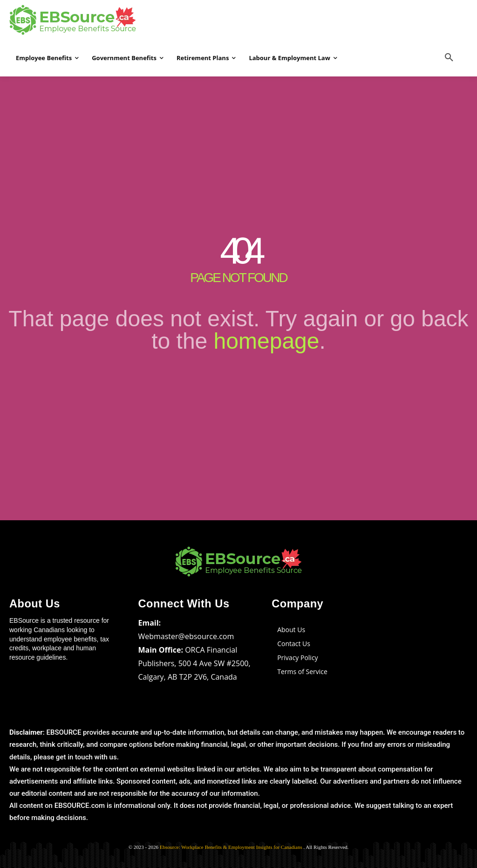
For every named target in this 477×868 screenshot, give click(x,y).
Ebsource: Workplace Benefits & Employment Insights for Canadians (232, 846)
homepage (267, 341)
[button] (449, 58)
